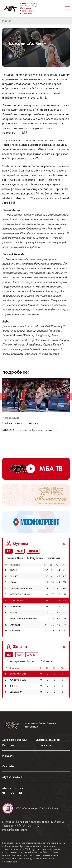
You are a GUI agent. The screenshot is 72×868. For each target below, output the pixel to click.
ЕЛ (9, 551)
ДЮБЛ (33, 551)
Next (68, 396)
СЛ (19, 655)
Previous (4, 396)
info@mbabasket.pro (15, 830)
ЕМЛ (20, 551)
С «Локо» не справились (21, 423)
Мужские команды (14, 740)
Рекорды (8, 745)
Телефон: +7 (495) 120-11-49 (21, 826)
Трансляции (44, 745)
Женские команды (48, 740)
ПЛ (9, 655)
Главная (7, 21)
